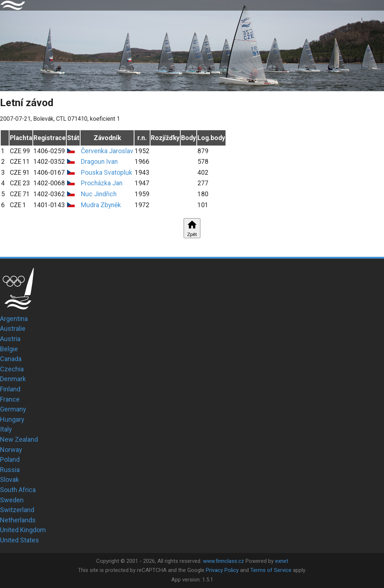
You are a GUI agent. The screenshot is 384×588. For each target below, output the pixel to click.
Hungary (12, 419)
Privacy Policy (222, 570)
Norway (11, 450)
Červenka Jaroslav (107, 151)
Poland (10, 459)
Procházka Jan (102, 183)
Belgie (9, 349)
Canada (11, 359)
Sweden (12, 500)
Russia (10, 470)
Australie (13, 328)
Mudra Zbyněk (101, 205)
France (10, 399)
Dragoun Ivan (99, 162)
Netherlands (18, 520)
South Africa (18, 490)
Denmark (13, 379)
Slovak (9, 479)
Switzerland (17, 510)
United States (19, 540)
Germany (13, 409)
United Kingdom (23, 530)
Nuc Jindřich (99, 194)
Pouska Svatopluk (107, 173)
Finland (10, 389)
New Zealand (19, 439)
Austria (10, 339)
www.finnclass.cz (224, 561)
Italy (6, 429)
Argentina (14, 319)
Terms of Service (271, 570)
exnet (282, 561)
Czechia (12, 369)
